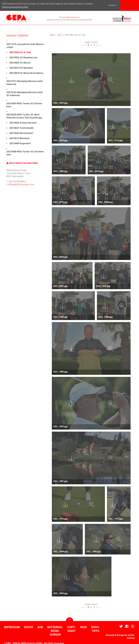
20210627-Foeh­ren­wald (21, 128)
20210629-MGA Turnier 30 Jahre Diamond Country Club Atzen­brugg (24, 116)
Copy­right (72, 629)
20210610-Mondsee (19, 138)
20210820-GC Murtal (20, 62)
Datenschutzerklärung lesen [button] (15, 7)
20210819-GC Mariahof (21, 68)
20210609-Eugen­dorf (20, 143)
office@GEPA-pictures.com (21, 184)
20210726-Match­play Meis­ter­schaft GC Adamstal (25, 94)
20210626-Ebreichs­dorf (21, 133)
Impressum (12, 627)
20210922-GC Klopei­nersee (23, 57)
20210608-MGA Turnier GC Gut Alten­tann (25, 153)
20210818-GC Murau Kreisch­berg (26, 73)
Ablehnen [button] (113, 5)
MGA (52, 35)
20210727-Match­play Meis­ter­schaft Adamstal (25, 82)
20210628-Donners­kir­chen (23, 123)
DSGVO (29, 627)
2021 (60, 35)
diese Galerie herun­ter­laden (22, 163)
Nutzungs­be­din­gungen (55, 631)
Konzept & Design (115, 635)
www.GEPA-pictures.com (70, 17)
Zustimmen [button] (129, 5)
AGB (40, 627)
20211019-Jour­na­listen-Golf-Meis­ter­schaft (26, 45)
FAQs (83, 627)
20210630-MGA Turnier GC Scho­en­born (25, 105)
